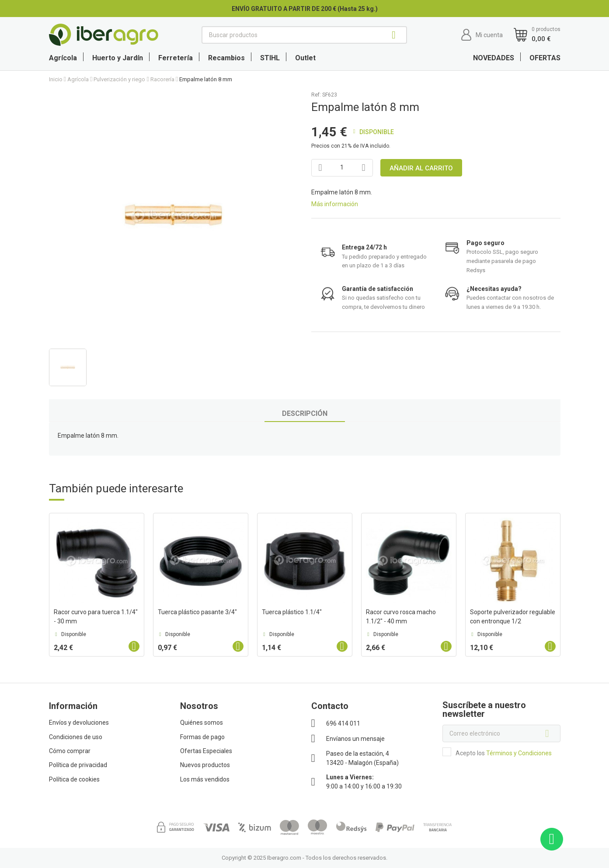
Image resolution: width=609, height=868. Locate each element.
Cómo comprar (70, 751)
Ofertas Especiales (206, 751)
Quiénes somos (202, 723)
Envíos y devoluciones (79, 723)
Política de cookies (74, 779)
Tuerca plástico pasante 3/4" (197, 612)
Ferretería (176, 58)
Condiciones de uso (76, 737)
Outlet (305, 58)
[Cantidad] (342, 168)
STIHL (270, 58)
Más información (335, 204)
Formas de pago (202, 737)
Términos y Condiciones (519, 753)
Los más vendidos (205, 779)
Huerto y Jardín (118, 58)
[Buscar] (304, 35)
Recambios (226, 58)
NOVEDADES (494, 58)
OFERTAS (545, 58)
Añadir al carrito (421, 168)
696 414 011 (343, 723)
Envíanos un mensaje (355, 739)
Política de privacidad (78, 765)
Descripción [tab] (305, 413)
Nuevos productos (205, 765)
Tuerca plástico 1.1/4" (292, 612)
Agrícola (63, 58)
